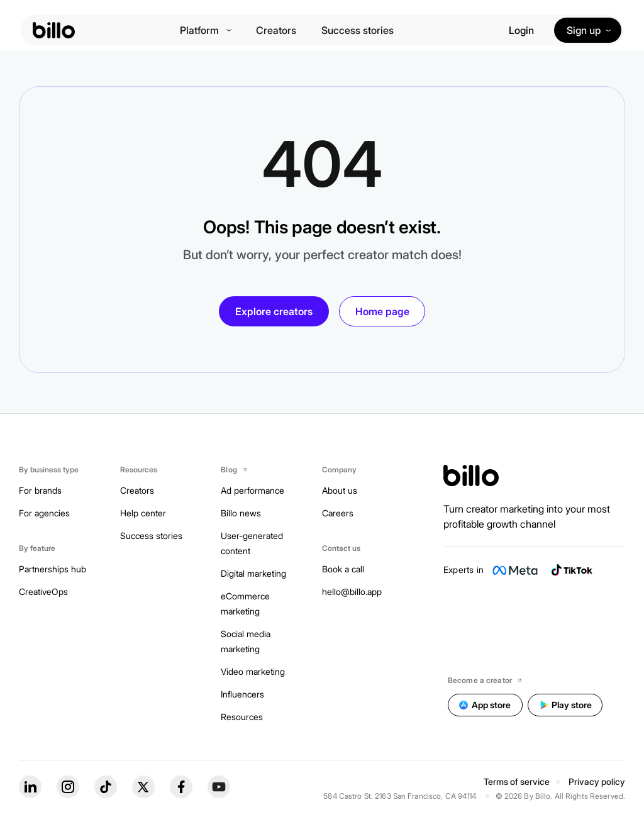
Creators (276, 30)
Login (521, 30)
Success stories (358, 30)
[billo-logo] (54, 30)
